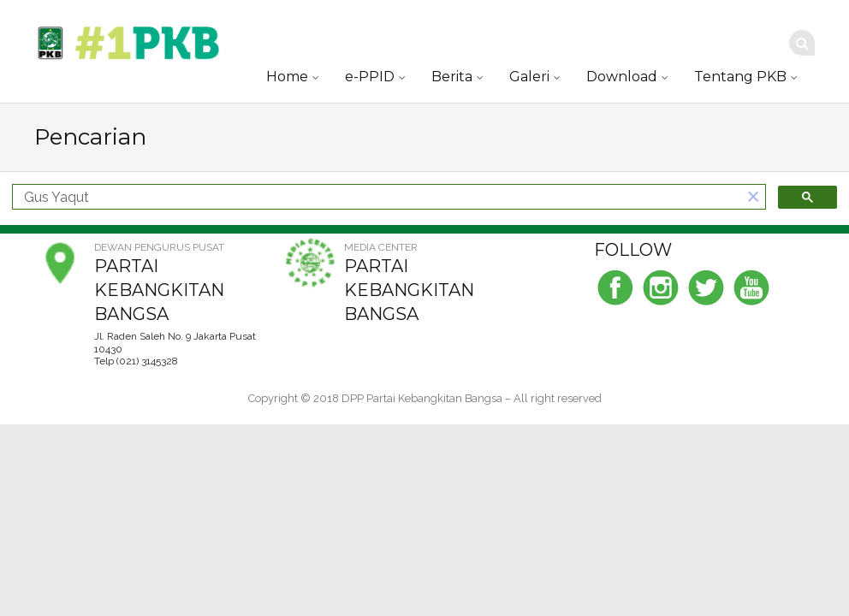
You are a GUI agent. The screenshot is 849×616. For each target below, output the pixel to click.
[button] (753, 197)
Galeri (529, 77)
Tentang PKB (740, 77)
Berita (452, 77)
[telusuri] (377, 197)
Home (287, 77)
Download (622, 77)
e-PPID (370, 77)
